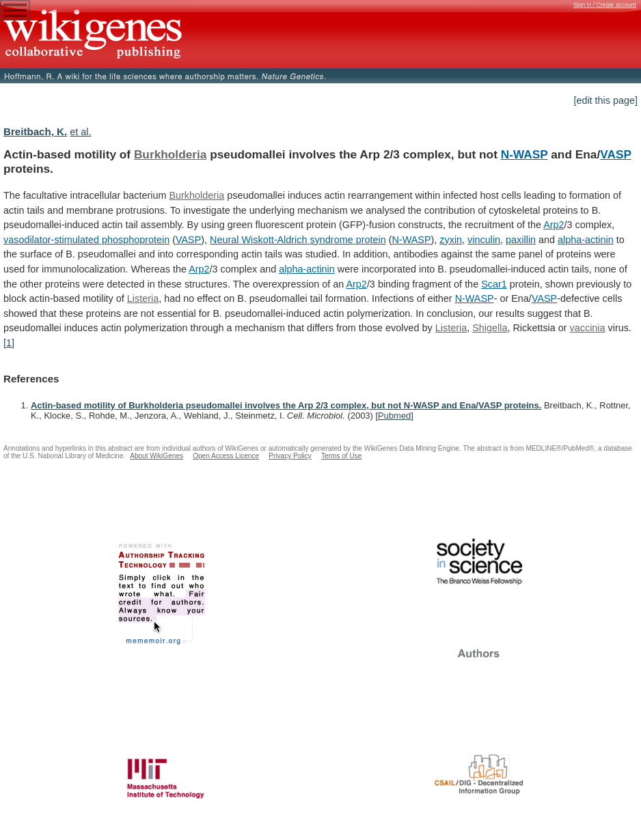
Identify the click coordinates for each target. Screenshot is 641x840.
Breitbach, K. (35, 131)
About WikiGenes (156, 456)
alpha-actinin (586, 240)
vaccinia (588, 328)
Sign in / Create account (605, 5)
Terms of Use (341, 456)
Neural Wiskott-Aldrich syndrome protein (298, 240)
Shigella (490, 328)
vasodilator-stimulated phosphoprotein (86, 240)
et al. (80, 132)
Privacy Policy (290, 456)
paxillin (521, 240)
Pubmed (394, 416)
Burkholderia (171, 154)
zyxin (451, 240)
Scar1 (494, 284)
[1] (9, 343)
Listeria (143, 298)
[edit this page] (605, 100)
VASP (615, 154)
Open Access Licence (226, 456)
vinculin (484, 240)
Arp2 (554, 225)
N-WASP (524, 154)
